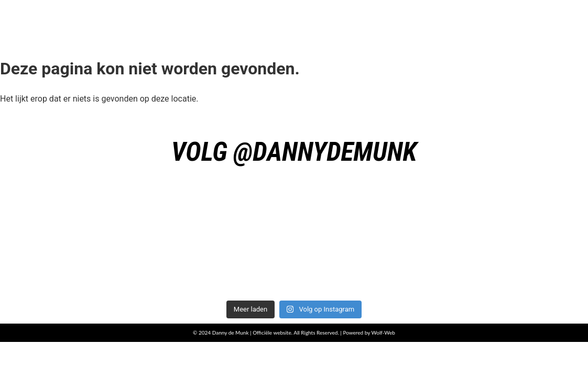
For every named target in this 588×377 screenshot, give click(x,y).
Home (258, 22)
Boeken (400, 22)
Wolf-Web (383, 332)
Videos (549, 22)
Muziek (327, 22)
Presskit (475, 22)
